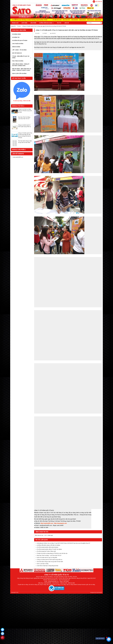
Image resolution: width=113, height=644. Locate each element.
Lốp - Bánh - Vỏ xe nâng (19, 50)
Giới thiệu (24, 23)
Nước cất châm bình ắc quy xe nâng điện (47, 557)
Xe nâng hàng (17, 34)
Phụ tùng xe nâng (22, 61)
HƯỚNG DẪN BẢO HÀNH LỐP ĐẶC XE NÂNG (49, 545)
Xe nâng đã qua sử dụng (20, 40)
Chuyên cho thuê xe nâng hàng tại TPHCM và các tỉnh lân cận (25, 111)
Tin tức (59, 23)
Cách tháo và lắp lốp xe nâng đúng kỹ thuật (48, 566)
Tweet (45, 33)
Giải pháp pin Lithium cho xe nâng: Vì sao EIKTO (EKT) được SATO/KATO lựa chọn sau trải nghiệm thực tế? (64, 543)
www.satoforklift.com (18, 157)
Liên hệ (67, 23)
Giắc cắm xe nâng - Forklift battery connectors (21, 65)
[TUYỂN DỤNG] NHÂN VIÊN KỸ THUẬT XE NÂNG (49, 549)
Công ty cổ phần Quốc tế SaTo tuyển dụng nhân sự (50, 560)
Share (37, 33)
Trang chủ (15, 23)
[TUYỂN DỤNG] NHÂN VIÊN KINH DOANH (48, 547)
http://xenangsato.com (60, 523)
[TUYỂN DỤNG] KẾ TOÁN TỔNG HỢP (46, 551)
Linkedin (53, 33)
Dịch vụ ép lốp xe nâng (19, 73)
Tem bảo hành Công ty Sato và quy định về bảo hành (50, 562)
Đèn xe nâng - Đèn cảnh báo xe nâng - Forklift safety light (22, 70)
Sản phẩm (33, 23)
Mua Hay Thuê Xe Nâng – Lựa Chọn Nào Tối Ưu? (49, 555)
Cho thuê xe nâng (18, 44)
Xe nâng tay (16, 37)
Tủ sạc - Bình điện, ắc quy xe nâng (22, 57)
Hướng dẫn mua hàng (47, 23)
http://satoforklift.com (47, 523)
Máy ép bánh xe (17, 53)
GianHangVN (99, 592)
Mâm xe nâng (16, 47)
